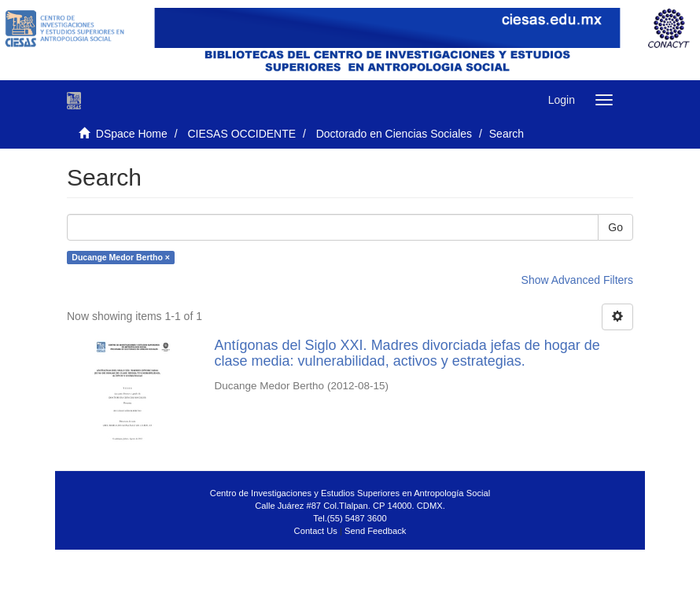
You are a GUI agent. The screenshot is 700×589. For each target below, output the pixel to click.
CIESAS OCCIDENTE (241, 134)
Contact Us (316, 531)
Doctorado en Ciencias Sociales (394, 134)
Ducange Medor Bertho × (121, 257)
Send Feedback (375, 531)
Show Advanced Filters (577, 280)
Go (615, 227)
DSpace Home (132, 134)
